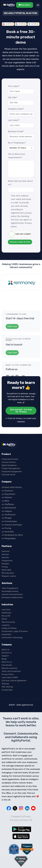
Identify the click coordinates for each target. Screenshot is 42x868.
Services (5, 539)
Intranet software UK (21, 804)
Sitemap (5, 668)
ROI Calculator (8, 557)
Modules (5, 548)
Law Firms (6, 594)
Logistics (6, 609)
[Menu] (38, 5)
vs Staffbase (8, 489)
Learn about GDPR (10, 662)
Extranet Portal (8, 459)
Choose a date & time (20, 242)
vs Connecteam (9, 506)
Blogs (4, 643)
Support (5, 640)
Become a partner (9, 652)
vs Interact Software (12, 509)
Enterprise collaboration (12, 582)
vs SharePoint (8, 478)
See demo (25, 5)
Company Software (21, 801)
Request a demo (9, 560)
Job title (13, 98)
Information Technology (12, 622)
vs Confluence (9, 499)
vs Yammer (7, 482)
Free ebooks (7, 649)
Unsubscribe (7, 674)
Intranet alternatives (12, 471)
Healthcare (6, 597)
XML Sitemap (7, 671)
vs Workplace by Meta (12, 519)
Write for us (7, 646)
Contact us (7, 637)
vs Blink (5, 485)
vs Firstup (7, 512)
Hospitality (7, 619)
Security (5, 542)
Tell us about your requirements (17, 156)
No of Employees (17, 143)
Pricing (5, 551)
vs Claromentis (9, 492)
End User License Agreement (14, 665)
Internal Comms (9, 446)
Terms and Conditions (11, 656)
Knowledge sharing (10, 575)
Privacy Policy (8, 659)
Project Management (11, 453)
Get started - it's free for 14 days (21, 395)
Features (6, 535)
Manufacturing (8, 606)
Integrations (7, 545)
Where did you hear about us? (20, 183)
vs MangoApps (9, 523)
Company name (16, 109)
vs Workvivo (7, 475)
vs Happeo (7, 495)
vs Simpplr (7, 502)
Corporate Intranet (10, 443)
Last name (14, 120)
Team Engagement (10, 572)
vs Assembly (8, 516)
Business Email (16, 131)
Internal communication (12, 579)
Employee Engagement (12, 456)
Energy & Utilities (9, 612)
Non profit (6, 600)
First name (14, 86)
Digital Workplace (9, 450)
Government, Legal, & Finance (15, 615)
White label (6, 554)
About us (6, 634)
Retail (4, 603)
